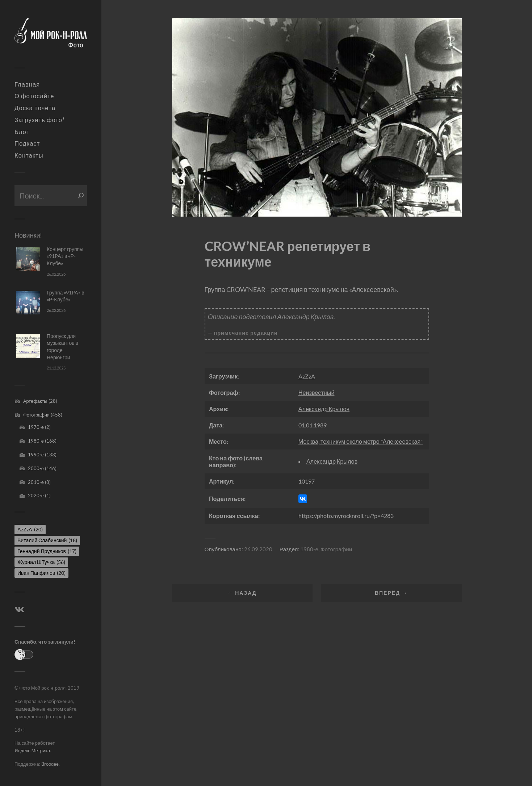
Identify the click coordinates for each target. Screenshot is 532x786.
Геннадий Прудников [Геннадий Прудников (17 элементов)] (47, 551)
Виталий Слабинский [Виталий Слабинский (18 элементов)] (47, 540)
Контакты (29, 155)
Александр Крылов (324, 409)
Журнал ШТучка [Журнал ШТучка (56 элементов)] (41, 562)
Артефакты (35, 401)
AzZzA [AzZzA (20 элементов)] (30, 529)
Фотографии (36, 415)
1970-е (36, 427)
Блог (22, 132)
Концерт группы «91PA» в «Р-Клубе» (65, 256)
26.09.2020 (258, 549)
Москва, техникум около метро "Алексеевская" (361, 441)
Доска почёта (35, 108)
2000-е (36, 468)
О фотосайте (34, 96)
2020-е (36, 496)
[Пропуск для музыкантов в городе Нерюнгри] (28, 346)
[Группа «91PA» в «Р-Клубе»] (28, 303)
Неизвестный (317, 392)
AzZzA (307, 376)
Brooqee (50, 764)
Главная (27, 84)
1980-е (36, 441)
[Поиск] (81, 196)
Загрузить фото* (40, 120)
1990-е (36, 455)
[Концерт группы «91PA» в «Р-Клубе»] (28, 259)
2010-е (36, 482)
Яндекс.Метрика (32, 751)
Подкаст (27, 143)
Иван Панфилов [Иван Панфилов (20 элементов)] (41, 573)
